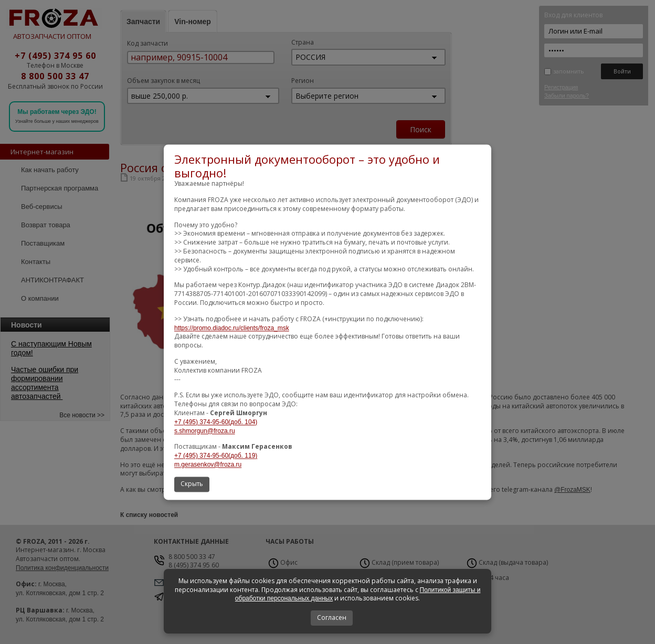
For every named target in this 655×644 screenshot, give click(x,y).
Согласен (332, 617)
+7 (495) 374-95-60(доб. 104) (216, 422)
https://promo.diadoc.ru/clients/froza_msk (232, 328)
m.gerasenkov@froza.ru (208, 464)
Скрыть (192, 484)
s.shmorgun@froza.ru (205, 431)
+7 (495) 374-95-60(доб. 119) (216, 456)
